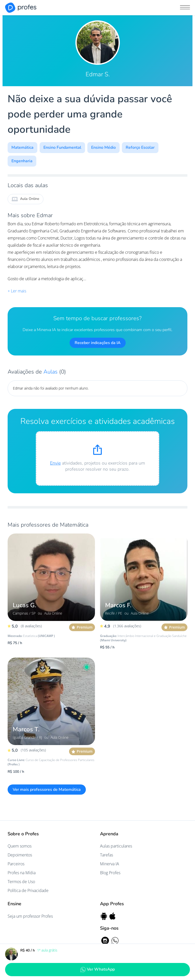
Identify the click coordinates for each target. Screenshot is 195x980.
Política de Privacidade (28, 890)
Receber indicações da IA (98, 343)
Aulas (51, 372)
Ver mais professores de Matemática (47, 790)
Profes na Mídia (22, 873)
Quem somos (20, 846)
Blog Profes (110, 873)
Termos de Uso (21, 882)
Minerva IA (110, 864)
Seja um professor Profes (30, 916)
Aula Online (26, 199)
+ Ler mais (17, 291)
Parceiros (16, 864)
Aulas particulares (116, 846)
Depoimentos (20, 855)
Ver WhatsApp (97, 969)
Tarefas (107, 855)
